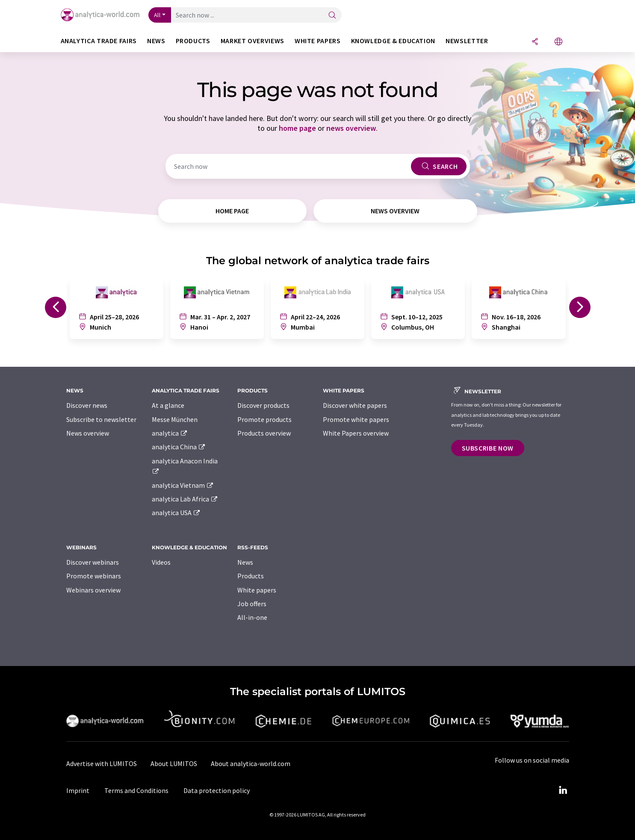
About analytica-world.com (251, 763)
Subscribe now (488, 448)
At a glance (168, 405)
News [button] (156, 41)
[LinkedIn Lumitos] (563, 790)
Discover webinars (93, 562)
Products (251, 576)
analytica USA (176, 513)
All (157, 15)
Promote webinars (94, 576)
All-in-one (252, 617)
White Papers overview (356, 433)
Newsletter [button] (467, 41)
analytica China (179, 447)
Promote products (264, 419)
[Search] (332, 16)
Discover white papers (355, 405)
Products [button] (193, 41)
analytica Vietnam (183, 485)
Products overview (264, 433)
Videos (161, 562)
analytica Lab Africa (185, 499)
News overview (88, 433)
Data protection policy (217, 790)
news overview (351, 128)
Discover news (87, 405)
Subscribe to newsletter (101, 419)
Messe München (175, 419)
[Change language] (558, 42)
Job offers (252, 604)
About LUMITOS (174, 763)
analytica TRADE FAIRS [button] (99, 41)
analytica (170, 433)
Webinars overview (93, 590)
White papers (257, 590)
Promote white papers (356, 419)
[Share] (535, 42)
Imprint (78, 790)
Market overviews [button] (253, 41)
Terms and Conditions (136, 790)
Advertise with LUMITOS (102, 763)
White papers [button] (318, 41)
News (245, 562)
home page (297, 128)
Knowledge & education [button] (393, 41)
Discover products (263, 405)
